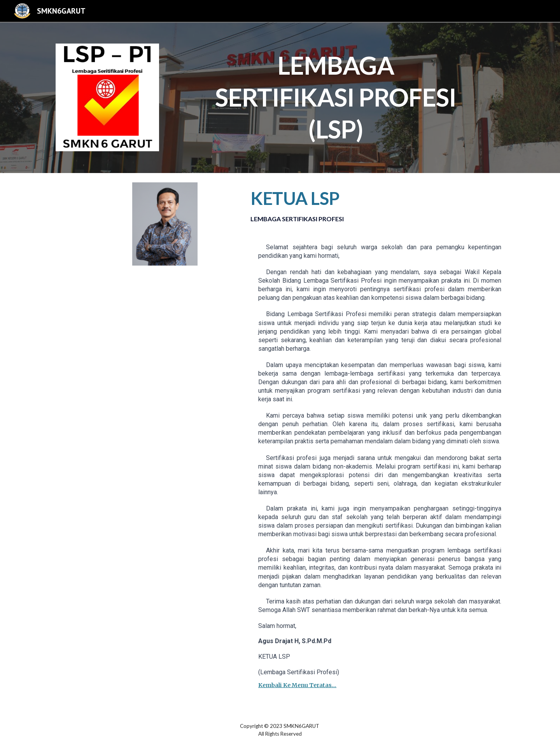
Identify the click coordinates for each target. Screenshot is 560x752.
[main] (338, 94)
